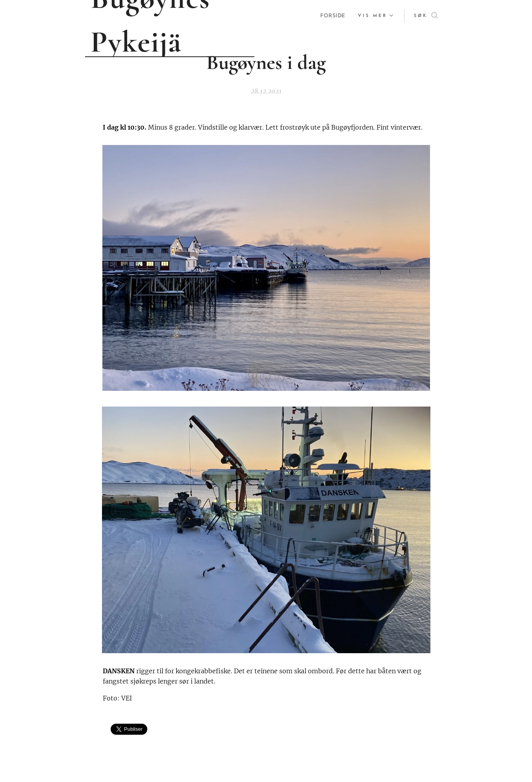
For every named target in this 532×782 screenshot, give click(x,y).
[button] (426, 16)
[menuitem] (333, 16)
